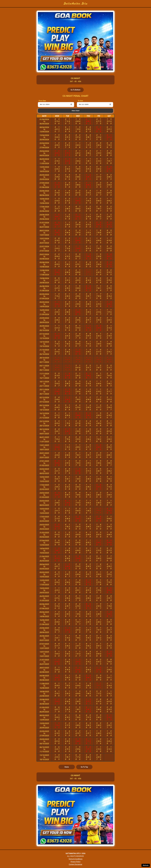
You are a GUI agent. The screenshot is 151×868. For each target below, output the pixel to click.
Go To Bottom (75, 90)
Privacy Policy (75, 862)
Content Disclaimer (76, 864)
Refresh (146, 865)
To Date (80, 101)
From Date (42, 101)
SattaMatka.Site (76, 4)
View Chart (75, 111)
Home (67, 767)
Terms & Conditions (75, 859)
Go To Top (84, 767)
